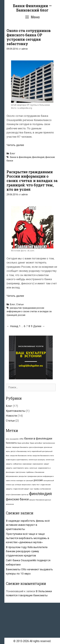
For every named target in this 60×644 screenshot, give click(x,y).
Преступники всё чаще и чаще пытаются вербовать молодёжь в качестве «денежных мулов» (28, 538)
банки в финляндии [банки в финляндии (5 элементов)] (38, 438)
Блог (13, 153)
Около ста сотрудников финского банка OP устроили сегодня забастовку (29, 37)
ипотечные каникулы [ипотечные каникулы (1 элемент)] (37, 460)
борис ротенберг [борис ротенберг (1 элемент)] (24, 443)
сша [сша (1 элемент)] (31, 489)
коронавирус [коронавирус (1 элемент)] (27, 464)
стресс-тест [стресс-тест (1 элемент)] (36, 485)
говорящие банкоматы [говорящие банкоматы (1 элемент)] (20, 447)
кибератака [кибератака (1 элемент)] (17, 464)
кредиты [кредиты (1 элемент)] (9, 468)
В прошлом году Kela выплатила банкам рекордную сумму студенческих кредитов (27, 551)
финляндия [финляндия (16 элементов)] (40, 494)
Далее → (39, 326)
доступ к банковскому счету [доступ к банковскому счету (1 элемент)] (21, 451)
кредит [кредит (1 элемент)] (46, 464)
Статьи (20, 304)
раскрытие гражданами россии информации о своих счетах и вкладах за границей (29, 311)
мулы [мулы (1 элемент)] (27, 468)
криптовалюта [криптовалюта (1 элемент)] (18, 468)
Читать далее (15, 145)
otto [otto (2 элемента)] (21, 439)
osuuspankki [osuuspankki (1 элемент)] (14, 439)
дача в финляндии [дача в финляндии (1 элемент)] (36, 447)
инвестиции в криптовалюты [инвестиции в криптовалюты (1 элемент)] (17, 460)
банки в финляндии (21, 157)
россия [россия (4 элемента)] (38, 480)
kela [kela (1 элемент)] (7, 439)
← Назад (12, 326)
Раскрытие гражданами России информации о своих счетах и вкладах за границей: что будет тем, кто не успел (32, 181)
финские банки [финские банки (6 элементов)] (17, 499)
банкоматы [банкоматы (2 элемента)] (11, 443)
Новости (11, 416)
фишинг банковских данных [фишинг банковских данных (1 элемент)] (40, 500)
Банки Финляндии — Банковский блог (32, 8)
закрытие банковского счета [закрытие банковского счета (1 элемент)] (43, 456)
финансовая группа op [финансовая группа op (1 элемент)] (20, 495)
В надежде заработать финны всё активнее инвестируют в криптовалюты (28, 525)
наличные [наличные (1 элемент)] (33, 468)
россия (22, 315)
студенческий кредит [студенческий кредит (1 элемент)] (21, 489)
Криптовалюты (16, 411)
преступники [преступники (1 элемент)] (20, 472)
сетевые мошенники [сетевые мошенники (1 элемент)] (23, 485)
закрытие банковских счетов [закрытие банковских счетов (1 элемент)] (21, 456)
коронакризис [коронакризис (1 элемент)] (38, 464)
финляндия (38, 157)
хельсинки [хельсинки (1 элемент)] (10, 504)
